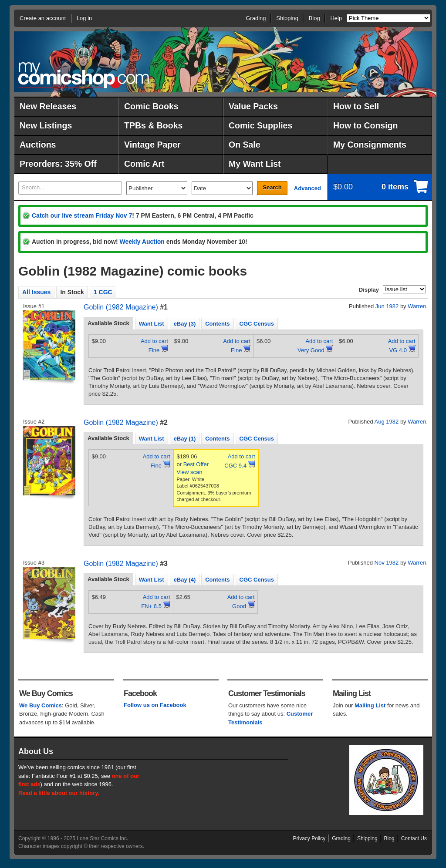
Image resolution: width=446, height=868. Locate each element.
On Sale (245, 145)
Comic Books (151, 106)
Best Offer (196, 464)
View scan (190, 472)
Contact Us (414, 838)
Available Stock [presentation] (108, 323)
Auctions (38, 145)
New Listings (46, 125)
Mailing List (370, 705)
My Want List (255, 164)
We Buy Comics (41, 705)
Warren (417, 306)
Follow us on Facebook (155, 705)
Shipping (287, 18)
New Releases (48, 106)
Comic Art (144, 164)
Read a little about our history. (59, 793)
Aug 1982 (387, 422)
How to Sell (356, 106)
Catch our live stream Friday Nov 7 (82, 215)
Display (369, 290)
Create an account (43, 18)
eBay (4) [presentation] (185, 580)
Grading (256, 18)
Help (336, 18)
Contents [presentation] (217, 324)
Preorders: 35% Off (58, 164)
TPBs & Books (153, 125)
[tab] (108, 323)
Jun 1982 (387, 306)
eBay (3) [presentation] (185, 324)
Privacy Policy (309, 838)
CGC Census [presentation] (257, 324)
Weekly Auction (142, 242)
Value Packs (253, 106)
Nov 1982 (387, 563)
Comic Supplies (260, 125)
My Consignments (370, 145)
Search (272, 187)
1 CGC (103, 292)
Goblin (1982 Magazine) (121, 307)
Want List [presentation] (152, 324)
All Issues (36, 292)
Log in (84, 18)
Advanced (307, 188)
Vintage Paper (152, 145)
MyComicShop (84, 75)
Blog (314, 18)
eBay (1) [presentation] (185, 439)
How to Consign (365, 125)
